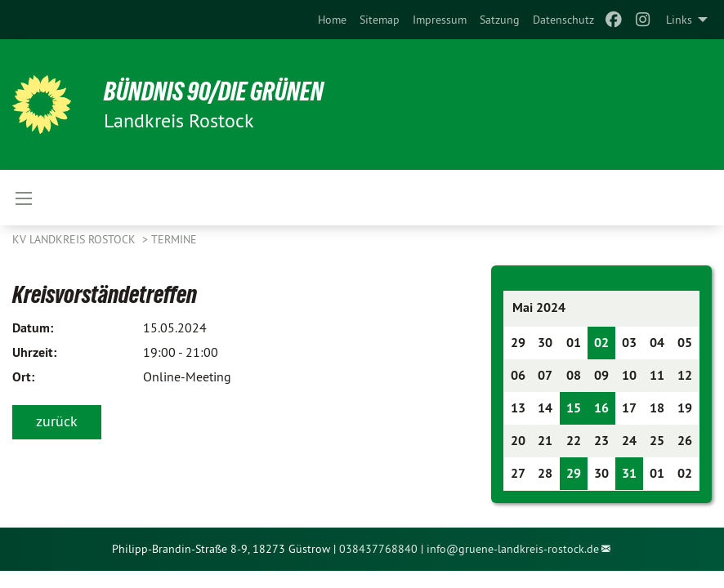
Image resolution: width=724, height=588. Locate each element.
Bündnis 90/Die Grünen (214, 91)
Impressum (440, 20)
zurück (57, 421)
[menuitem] (332, 20)
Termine (174, 239)
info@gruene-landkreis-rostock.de (513, 549)
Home (332, 20)
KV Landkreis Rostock (76, 239)
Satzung (500, 20)
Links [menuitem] (679, 20)
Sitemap (380, 20)
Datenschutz (563, 20)
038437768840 (378, 549)
